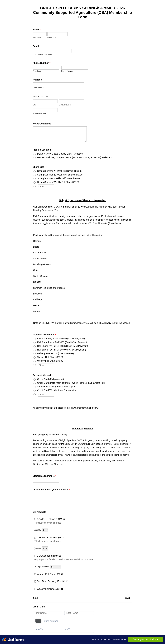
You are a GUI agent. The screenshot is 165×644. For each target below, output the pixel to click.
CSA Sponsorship (41, 567)
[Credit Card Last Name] (79, 613)
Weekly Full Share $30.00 (50, 361)
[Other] (35, 186)
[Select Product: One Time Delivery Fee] (35, 581)
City (34, 105)
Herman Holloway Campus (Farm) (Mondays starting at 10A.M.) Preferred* (75, 157)
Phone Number (42, 63)
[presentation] (57, 499)
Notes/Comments (42, 124)
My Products (39, 512)
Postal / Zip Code (39, 113)
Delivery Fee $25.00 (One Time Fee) (56, 353)
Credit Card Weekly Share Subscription (57, 390)
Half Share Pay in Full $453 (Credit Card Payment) (63, 346)
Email (37, 46)
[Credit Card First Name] (48, 613)
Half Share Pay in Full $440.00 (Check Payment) (62, 350)
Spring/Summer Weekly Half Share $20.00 (58, 178)
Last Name (52, 38)
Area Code (37, 71)
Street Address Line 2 (41, 96)
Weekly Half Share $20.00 (50, 357)
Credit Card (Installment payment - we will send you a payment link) (71, 383)
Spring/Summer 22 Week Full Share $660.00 (60, 171)
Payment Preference (44, 335)
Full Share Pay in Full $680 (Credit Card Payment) (62, 342)
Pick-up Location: (43, 150)
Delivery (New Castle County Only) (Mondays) (60, 154)
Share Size (40, 167)
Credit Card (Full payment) (51, 379)
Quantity (37, 530)
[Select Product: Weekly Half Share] (35, 589)
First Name (37, 38)
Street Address (39, 88)
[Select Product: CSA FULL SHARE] (35, 519)
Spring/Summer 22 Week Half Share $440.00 (60, 175)
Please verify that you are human (51, 490)
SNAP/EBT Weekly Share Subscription (57, 387)
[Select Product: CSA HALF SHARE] (35, 538)
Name (37, 29)
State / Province (65, 105)
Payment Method (43, 375)
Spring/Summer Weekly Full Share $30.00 (58, 182)
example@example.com (42, 54)
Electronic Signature (45, 476)
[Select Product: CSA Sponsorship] (35, 556)
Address (38, 80)
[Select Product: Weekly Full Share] (35, 574)
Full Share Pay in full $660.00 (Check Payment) (61, 339)
